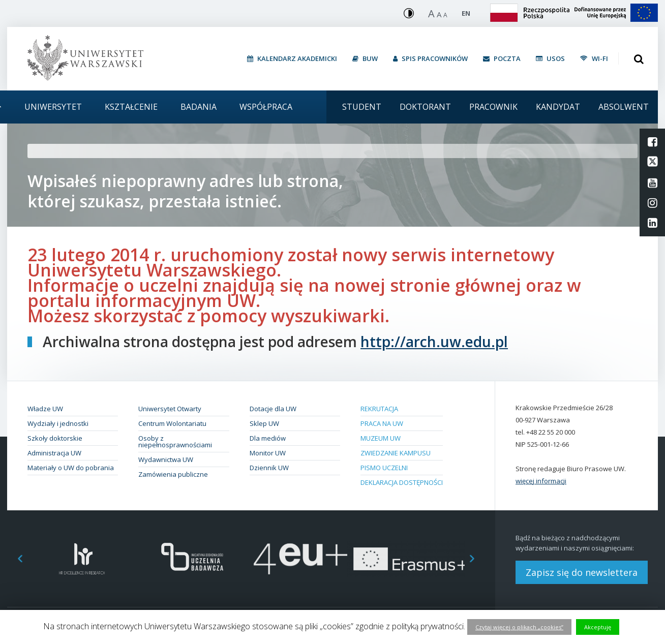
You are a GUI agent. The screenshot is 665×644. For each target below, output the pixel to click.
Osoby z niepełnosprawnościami (175, 441)
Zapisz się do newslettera (582, 572)
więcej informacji (541, 481)
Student (362, 107)
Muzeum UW (381, 438)
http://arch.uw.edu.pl (434, 342)
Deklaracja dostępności (402, 482)
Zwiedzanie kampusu (396, 453)
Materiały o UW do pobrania (71, 468)
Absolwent (624, 107)
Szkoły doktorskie (55, 438)
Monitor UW (268, 453)
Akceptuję (598, 627)
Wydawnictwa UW (166, 459)
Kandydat (558, 107)
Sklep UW (264, 423)
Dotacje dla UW (273, 409)
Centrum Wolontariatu (172, 423)
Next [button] (477, 559)
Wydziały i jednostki (58, 423)
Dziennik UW (269, 468)
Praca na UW (382, 423)
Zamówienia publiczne (173, 474)
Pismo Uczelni (384, 468)
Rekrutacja (379, 409)
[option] (82, 559)
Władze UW (45, 409)
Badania (199, 107)
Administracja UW (54, 453)
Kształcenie (131, 107)
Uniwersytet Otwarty (170, 409)
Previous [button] (15, 559)
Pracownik (493, 107)
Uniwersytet (53, 107)
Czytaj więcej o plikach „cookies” (519, 627)
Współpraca (266, 107)
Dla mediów (268, 438)
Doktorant (425, 107)
